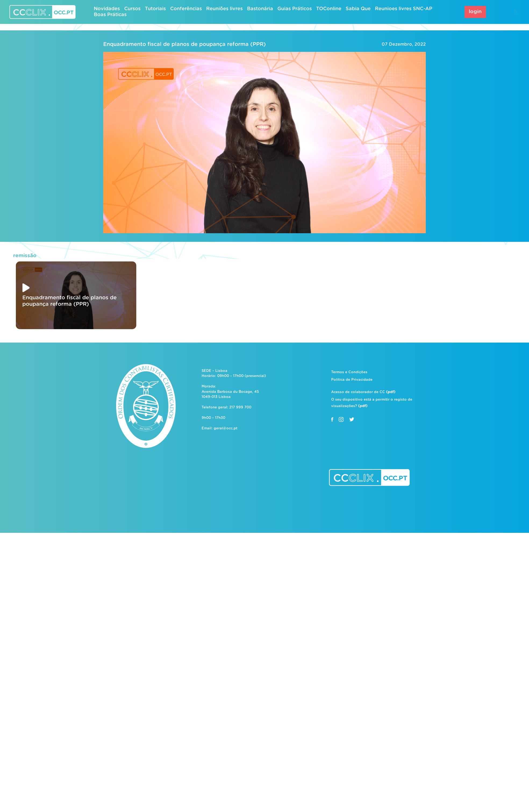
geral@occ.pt (226, 428)
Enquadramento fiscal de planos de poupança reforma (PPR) (185, 44)
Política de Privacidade (352, 380)
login (475, 12)
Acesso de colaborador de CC (363, 392)
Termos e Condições (349, 372)
